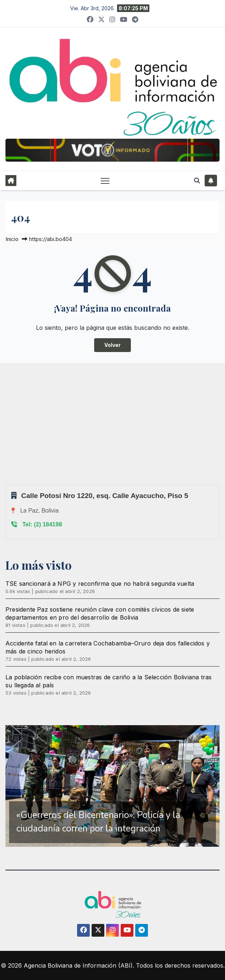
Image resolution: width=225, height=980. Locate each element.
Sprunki (7, 484)
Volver (112, 345)
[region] (112, 786)
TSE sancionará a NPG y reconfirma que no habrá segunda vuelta (100, 584)
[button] (197, 181)
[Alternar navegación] (105, 180)
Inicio (12, 239)
